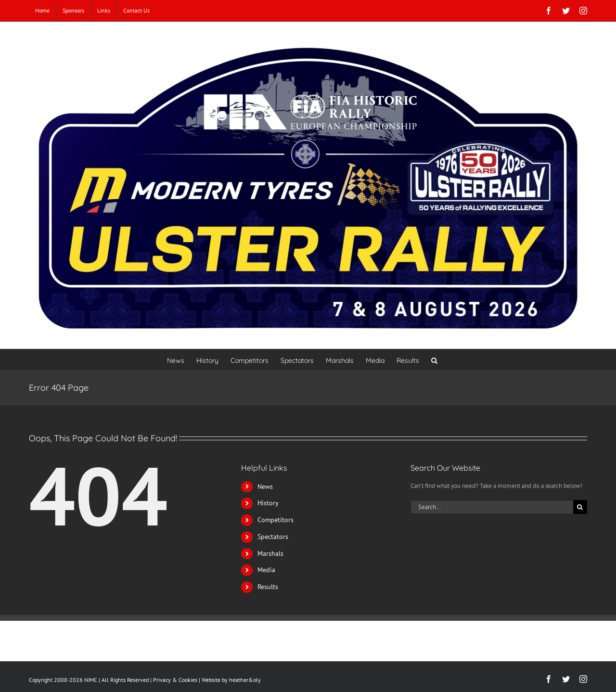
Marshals (270, 553)
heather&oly (245, 680)
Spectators (273, 537)
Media (266, 570)
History (268, 503)
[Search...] (492, 507)
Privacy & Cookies (175, 680)
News (265, 487)
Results (268, 587)
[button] (434, 360)
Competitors (276, 520)
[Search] (580, 507)
